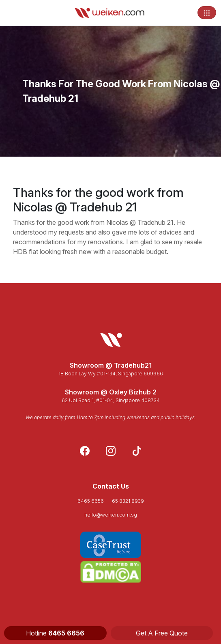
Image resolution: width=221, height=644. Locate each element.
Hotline (55, 633)
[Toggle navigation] (207, 13)
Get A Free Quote (162, 633)
